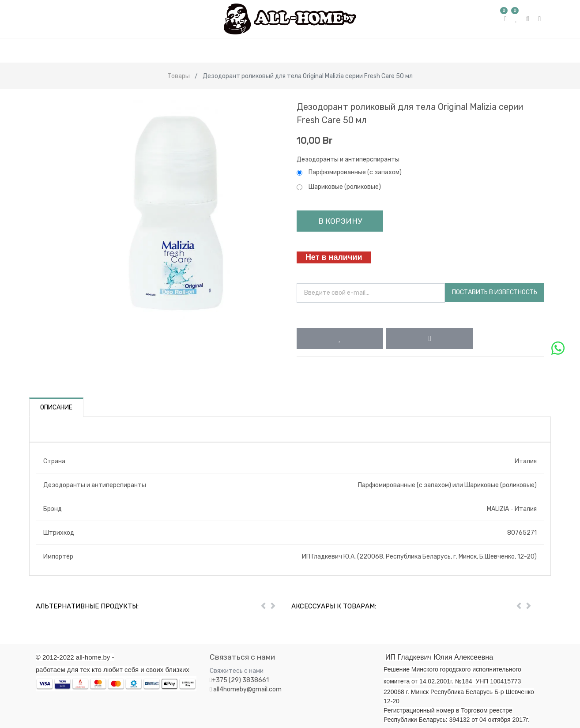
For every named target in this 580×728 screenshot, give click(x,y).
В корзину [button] (340, 221)
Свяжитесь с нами (237, 671)
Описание (56, 407)
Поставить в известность (495, 292)
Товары (179, 76)
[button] (340, 338)
